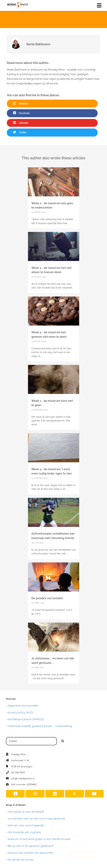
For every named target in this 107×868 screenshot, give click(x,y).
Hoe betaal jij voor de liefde (25, 812)
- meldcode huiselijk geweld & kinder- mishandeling (39, 726)
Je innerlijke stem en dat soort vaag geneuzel (36, 818)
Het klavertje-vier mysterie (24, 832)
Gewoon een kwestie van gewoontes (31, 853)
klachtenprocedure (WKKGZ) (26, 719)
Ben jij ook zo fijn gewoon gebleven (30, 846)
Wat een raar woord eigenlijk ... (27, 825)
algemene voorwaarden (23, 705)
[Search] (63, 741)
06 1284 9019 (18, 772)
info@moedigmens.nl (23, 778)
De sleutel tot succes (21, 859)
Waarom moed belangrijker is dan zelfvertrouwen (39, 839)
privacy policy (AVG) (20, 712)
